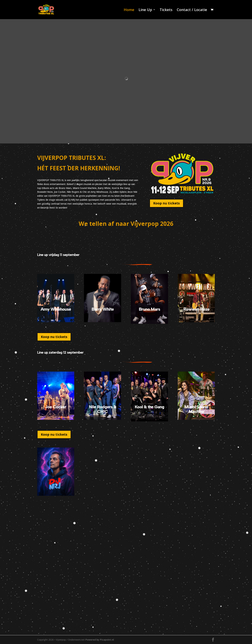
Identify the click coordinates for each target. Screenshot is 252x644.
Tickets (166, 10)
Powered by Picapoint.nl (100, 640)
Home (129, 10)
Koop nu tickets (166, 203)
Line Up (145, 10)
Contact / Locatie (192, 10)
